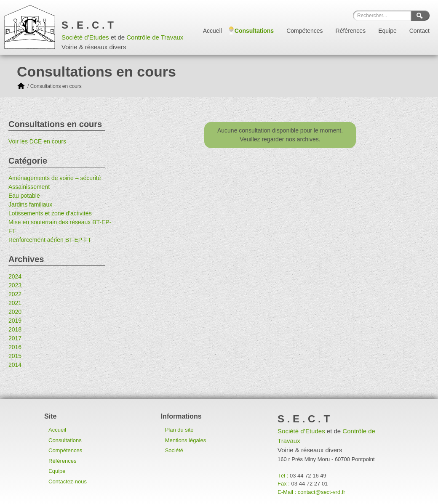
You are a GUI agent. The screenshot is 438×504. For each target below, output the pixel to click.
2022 (15, 294)
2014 (15, 365)
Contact (419, 31)
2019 (15, 321)
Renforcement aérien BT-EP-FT (50, 240)
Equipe (387, 31)
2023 (15, 285)
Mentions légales (186, 440)
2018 (15, 329)
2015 (15, 356)
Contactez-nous (68, 481)
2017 (15, 338)
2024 (15, 276)
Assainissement (29, 187)
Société (174, 450)
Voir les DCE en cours (37, 141)
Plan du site (179, 430)
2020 (15, 312)
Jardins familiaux (30, 204)
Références (351, 31)
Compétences (304, 31)
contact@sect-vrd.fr (322, 492)
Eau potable (24, 196)
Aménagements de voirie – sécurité (55, 178)
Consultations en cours (56, 86)
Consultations (254, 31)
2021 (15, 303)
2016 (15, 347)
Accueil (212, 31)
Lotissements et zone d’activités (50, 213)
